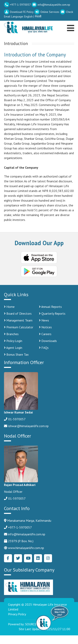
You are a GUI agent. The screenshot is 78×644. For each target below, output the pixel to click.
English (28, 16)
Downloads (48, 341)
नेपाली (38, 16)
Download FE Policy (19, 12)
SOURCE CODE (35, 624)
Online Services (47, 12)
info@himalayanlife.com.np (51, 5)
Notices (45, 327)
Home (9, 307)
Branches (11, 334)
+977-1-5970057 (17, 5)
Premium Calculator (19, 327)
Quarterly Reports (52, 313)
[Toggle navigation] (71, 23)
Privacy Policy (17, 614)
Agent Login (13, 348)
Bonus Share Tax (16, 354)
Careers (45, 334)
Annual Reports (50, 307)
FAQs (44, 348)
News (44, 320)
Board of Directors (18, 313)
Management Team (18, 320)
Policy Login (13, 341)
